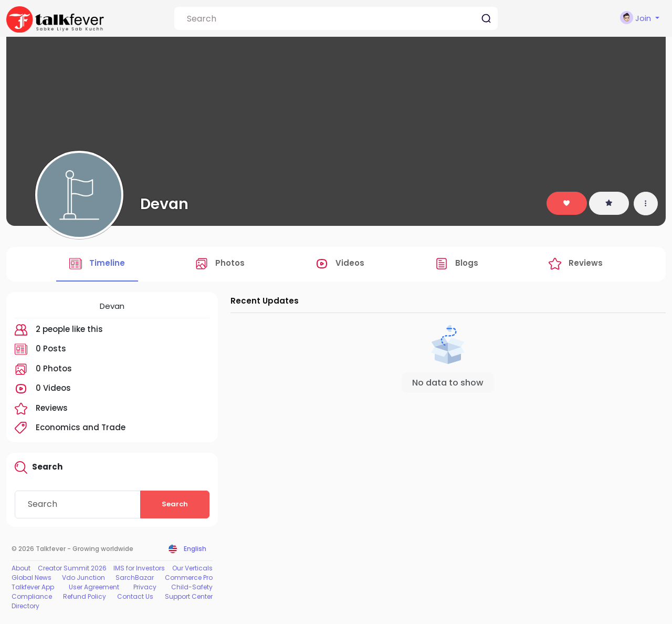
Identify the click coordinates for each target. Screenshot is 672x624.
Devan (164, 204)
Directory (25, 606)
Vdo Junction (83, 578)
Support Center (189, 596)
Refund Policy (85, 596)
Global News (31, 578)
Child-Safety (192, 587)
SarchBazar (135, 578)
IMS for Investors (139, 568)
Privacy (145, 587)
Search (175, 504)
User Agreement (94, 587)
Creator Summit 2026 (72, 568)
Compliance (32, 596)
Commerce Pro (189, 578)
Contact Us (135, 596)
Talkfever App (33, 587)
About (21, 568)
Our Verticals (192, 568)
